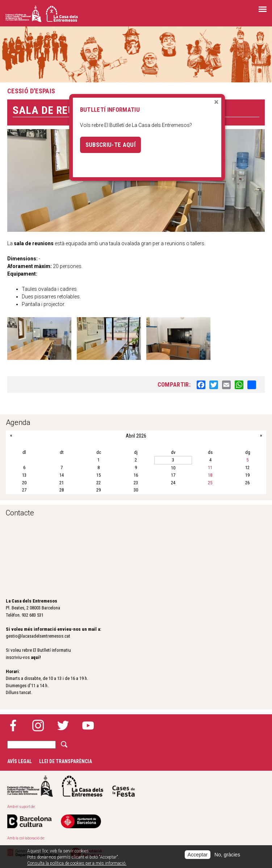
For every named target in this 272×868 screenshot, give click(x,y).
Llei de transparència (66, 761)
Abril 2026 (136, 436)
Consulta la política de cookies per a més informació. (77, 863)
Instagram (38, 726)
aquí (35, 657)
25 (210, 483)
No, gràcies (227, 855)
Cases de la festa (124, 786)
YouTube (88, 726)
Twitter (63, 726)
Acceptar (198, 855)
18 (210, 475)
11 (210, 467)
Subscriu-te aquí (110, 145)
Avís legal (20, 761)
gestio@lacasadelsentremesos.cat (38, 636)
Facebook (13, 726)
